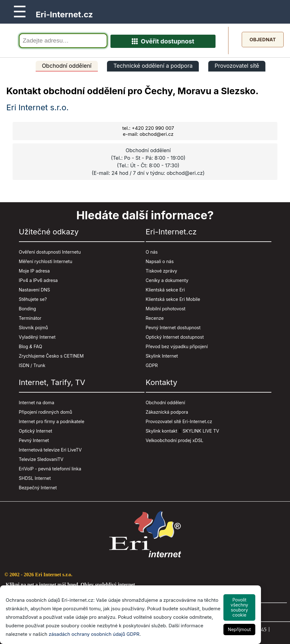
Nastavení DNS (35, 290)
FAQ (38, 346)
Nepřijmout (239, 629)
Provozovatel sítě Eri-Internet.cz (179, 421)
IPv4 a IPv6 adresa (38, 280)
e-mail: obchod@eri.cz (148, 134)
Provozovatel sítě (237, 66)
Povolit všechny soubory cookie (240, 607)
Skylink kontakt (162, 431)
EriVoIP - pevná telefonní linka (50, 469)
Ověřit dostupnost (163, 41)
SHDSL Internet (35, 478)
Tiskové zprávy (162, 271)
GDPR (152, 365)
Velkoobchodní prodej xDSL (175, 440)
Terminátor (30, 318)
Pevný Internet (34, 440)
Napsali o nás (160, 261)
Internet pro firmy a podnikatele (52, 421)
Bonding (28, 309)
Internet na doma (37, 402)
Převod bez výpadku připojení (177, 346)
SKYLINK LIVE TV (201, 431)
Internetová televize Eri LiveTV (50, 450)
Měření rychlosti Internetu (46, 261)
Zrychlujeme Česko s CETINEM (51, 356)
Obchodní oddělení (67, 66)
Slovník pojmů (34, 328)
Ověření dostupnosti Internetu (50, 252)
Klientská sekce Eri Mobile (173, 299)
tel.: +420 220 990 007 (148, 128)
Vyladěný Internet (37, 337)
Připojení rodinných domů (46, 412)
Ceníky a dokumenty (167, 280)
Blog (24, 346)
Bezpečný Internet (38, 488)
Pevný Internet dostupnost (173, 328)
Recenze (155, 318)
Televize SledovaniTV (41, 459)
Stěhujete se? (33, 299)
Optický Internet (36, 431)
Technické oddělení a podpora (153, 66)
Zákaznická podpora (167, 412)
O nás (152, 252)
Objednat (263, 40)
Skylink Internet (162, 356)
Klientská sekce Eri (165, 290)
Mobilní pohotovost (166, 309)
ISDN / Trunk (32, 365)
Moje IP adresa (34, 271)
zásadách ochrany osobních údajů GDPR (94, 634)
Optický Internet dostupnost (175, 337)
